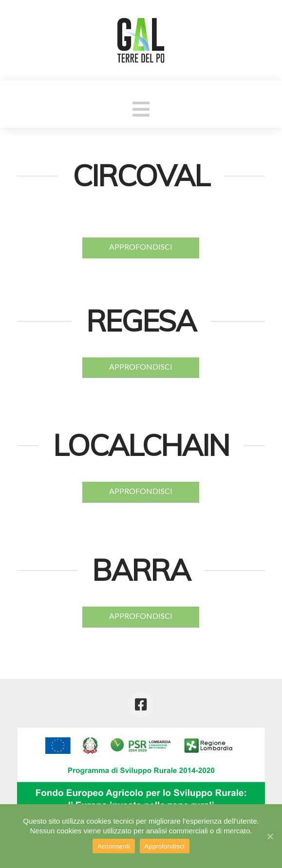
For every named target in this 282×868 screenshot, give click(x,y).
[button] (141, 109)
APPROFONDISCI (141, 247)
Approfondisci (165, 846)
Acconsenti (113, 846)
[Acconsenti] (270, 836)
